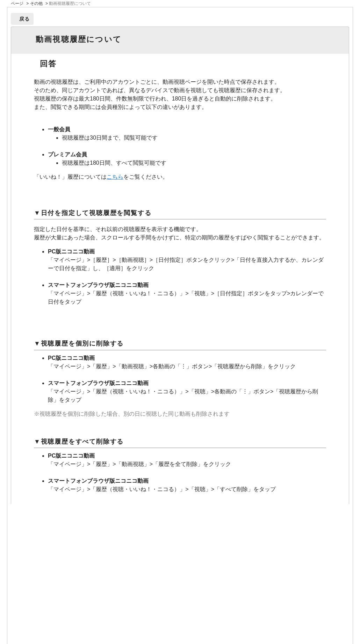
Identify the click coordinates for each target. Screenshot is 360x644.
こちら (115, 177)
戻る (25, 19)
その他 (36, 3)
